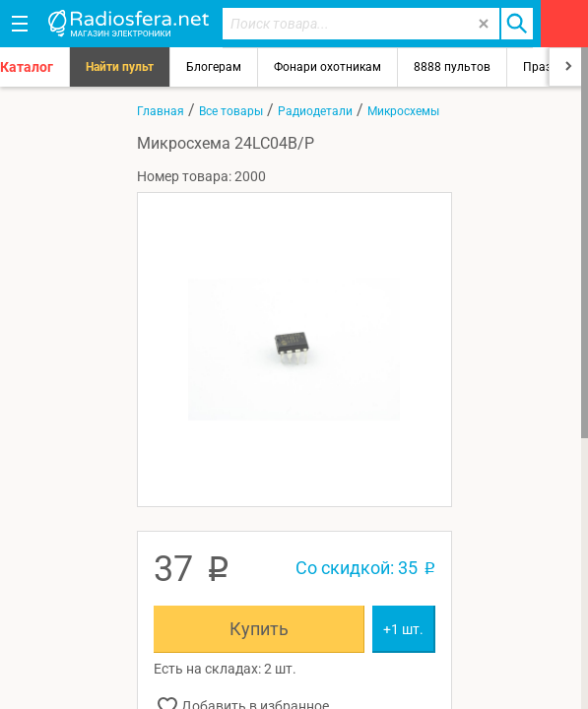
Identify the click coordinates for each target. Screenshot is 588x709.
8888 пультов (452, 67)
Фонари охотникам (327, 67)
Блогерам (214, 67)
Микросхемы (403, 111)
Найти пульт (120, 67)
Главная (161, 111)
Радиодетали (315, 111)
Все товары (231, 111)
